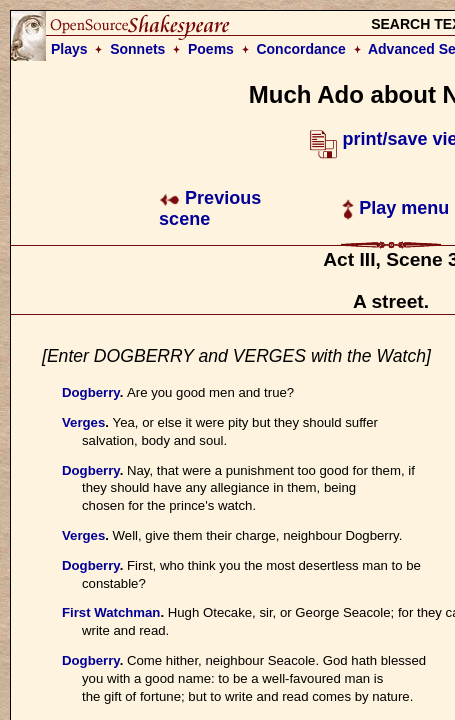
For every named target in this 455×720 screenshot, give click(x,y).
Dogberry (91, 392)
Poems (211, 49)
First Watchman (111, 612)
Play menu (395, 208)
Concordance (300, 49)
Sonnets (137, 49)
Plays (69, 49)
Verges (83, 422)
